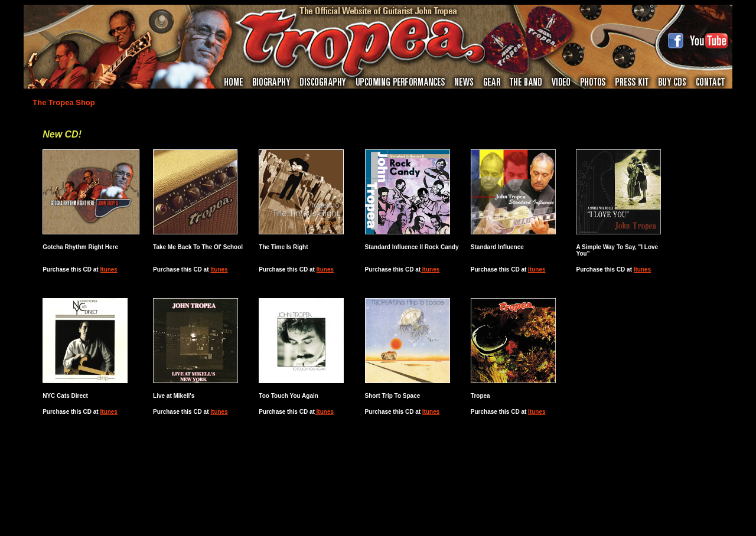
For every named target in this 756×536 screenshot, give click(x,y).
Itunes (108, 269)
